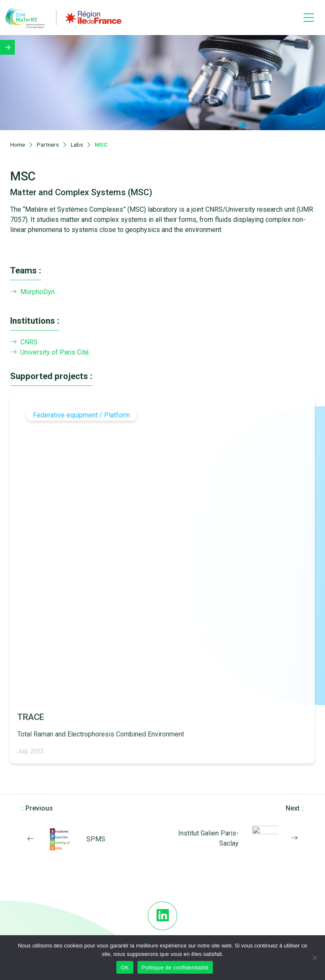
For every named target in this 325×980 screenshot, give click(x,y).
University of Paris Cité (50, 349)
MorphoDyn (32, 288)
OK (125, 968)
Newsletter (162, 929)
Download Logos (163, 908)
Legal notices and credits (163, 918)
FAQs (162, 897)
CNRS (24, 339)
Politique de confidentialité (175, 968)
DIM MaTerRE (162, 886)
